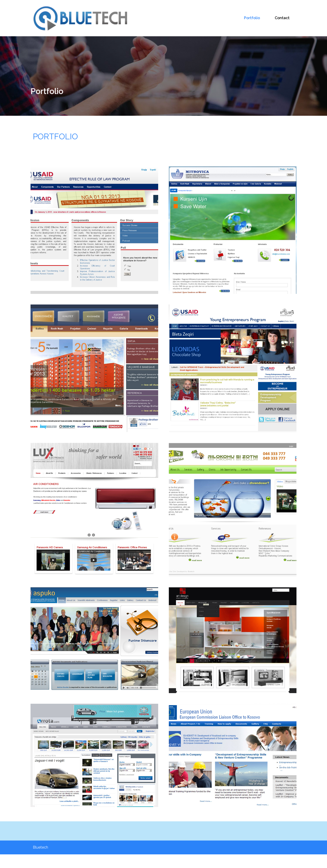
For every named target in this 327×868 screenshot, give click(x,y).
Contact (282, 14)
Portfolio (252, 14)
